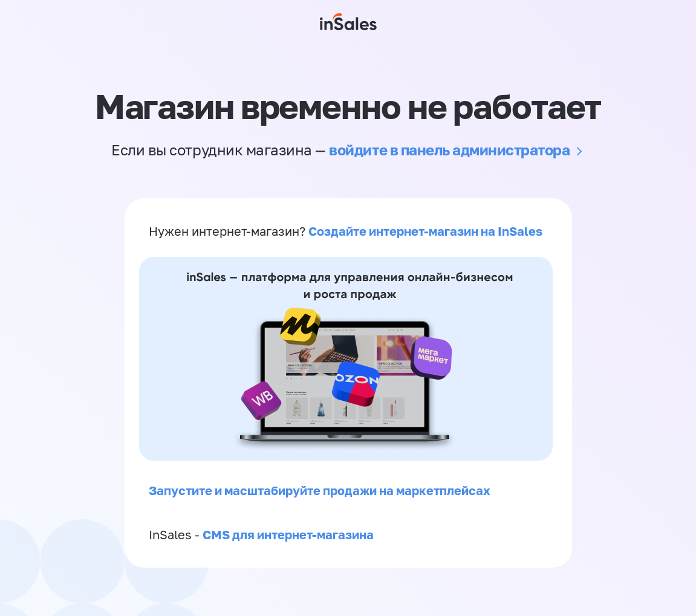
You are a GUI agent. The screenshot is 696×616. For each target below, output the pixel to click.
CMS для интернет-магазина (288, 534)
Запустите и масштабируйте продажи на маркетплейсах (320, 490)
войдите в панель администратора (449, 150)
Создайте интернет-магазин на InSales (425, 231)
